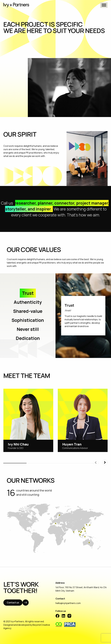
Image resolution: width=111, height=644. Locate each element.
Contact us (13, 603)
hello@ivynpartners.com (68, 603)
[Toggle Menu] (104, 5)
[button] (105, 462)
